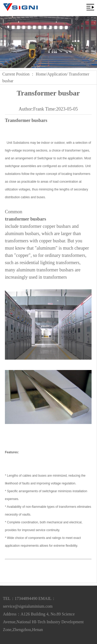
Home (41, 74)
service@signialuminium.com (28, 606)
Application (57, 74)
